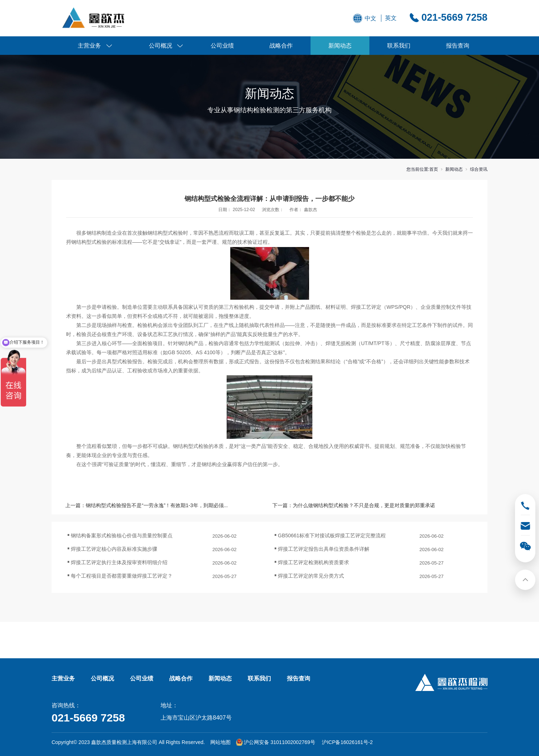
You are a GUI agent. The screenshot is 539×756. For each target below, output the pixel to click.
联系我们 (399, 46)
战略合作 (281, 46)
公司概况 (161, 46)
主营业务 (89, 46)
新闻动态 (340, 46)
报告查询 (458, 46)
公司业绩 (222, 46)
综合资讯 (479, 169)
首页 (434, 169)
